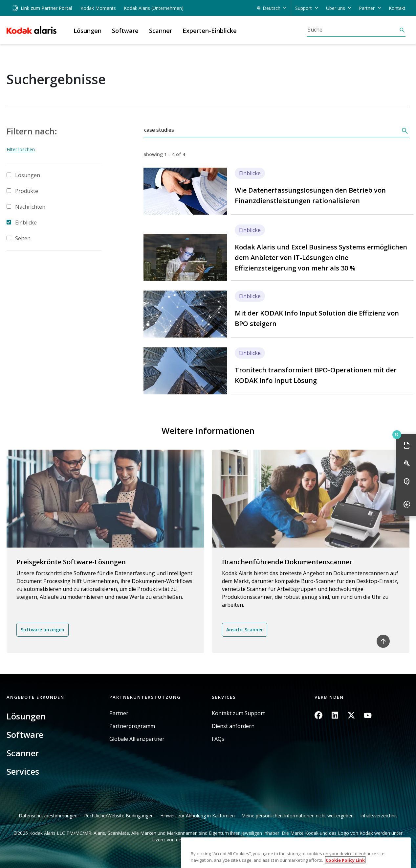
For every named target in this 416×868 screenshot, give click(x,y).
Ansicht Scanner (245, 630)
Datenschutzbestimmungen (48, 816)
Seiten (23, 238)
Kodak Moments (98, 8)
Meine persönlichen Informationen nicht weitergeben (297, 816)
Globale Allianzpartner (137, 739)
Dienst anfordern (233, 726)
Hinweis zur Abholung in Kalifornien (197, 816)
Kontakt (397, 8)
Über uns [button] (336, 8)
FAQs (218, 739)
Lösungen (28, 175)
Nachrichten (30, 207)
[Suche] (353, 30)
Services (23, 771)
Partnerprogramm (132, 726)
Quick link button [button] (397, 434)
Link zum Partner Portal (42, 8)
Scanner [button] (161, 31)
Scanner (23, 753)
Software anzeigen (43, 630)
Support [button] (304, 8)
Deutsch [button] (272, 8)
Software (25, 735)
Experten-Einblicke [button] (210, 31)
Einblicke (26, 223)
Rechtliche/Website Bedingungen (119, 816)
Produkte (27, 191)
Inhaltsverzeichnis (379, 816)
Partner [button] (367, 8)
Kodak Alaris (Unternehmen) (154, 8)
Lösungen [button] (88, 31)
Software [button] (125, 31)
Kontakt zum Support (238, 713)
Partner (119, 713)
